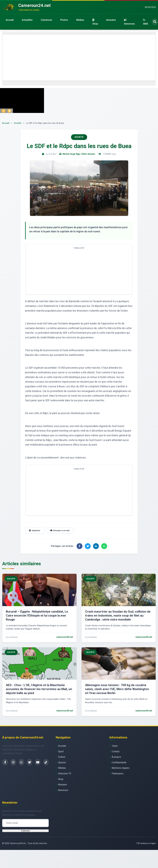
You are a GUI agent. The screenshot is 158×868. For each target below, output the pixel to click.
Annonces (129, 22)
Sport (61, 751)
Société (18, 123)
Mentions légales (121, 768)
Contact (116, 751)
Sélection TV (65, 774)
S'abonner (25, 831)
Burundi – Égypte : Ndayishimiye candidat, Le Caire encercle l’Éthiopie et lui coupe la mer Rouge (37, 616)
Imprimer (35, 530)
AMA (146, 22)
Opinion (62, 762)
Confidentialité (119, 762)
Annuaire (111, 20)
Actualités (27, 20)
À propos (116, 757)
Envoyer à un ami (60, 530)
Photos (64, 20)
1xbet (115, 746)
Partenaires (118, 774)
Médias (80, 20)
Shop (95, 22)
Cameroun (46, 20)
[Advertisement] (79, 58)
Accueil (10, 20)
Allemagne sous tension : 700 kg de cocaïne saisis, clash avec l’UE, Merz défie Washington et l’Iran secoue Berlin (117, 689)
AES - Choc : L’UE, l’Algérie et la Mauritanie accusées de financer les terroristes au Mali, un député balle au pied (39, 689)
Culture (62, 757)
